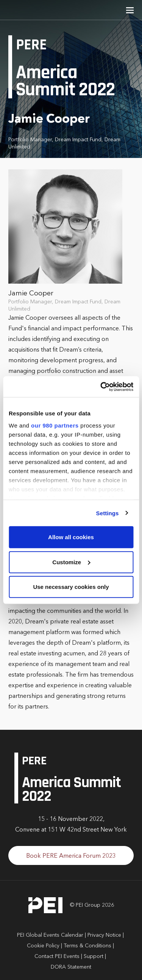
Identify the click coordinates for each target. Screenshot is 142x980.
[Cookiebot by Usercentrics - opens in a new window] (101, 387)
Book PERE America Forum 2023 (71, 856)
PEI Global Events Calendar (50, 935)
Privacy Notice (104, 935)
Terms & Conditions (87, 946)
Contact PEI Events (57, 956)
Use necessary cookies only (71, 587)
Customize (71, 562)
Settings (108, 513)
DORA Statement (71, 967)
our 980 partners (55, 425)
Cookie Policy (43, 946)
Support (94, 956)
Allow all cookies (71, 537)
